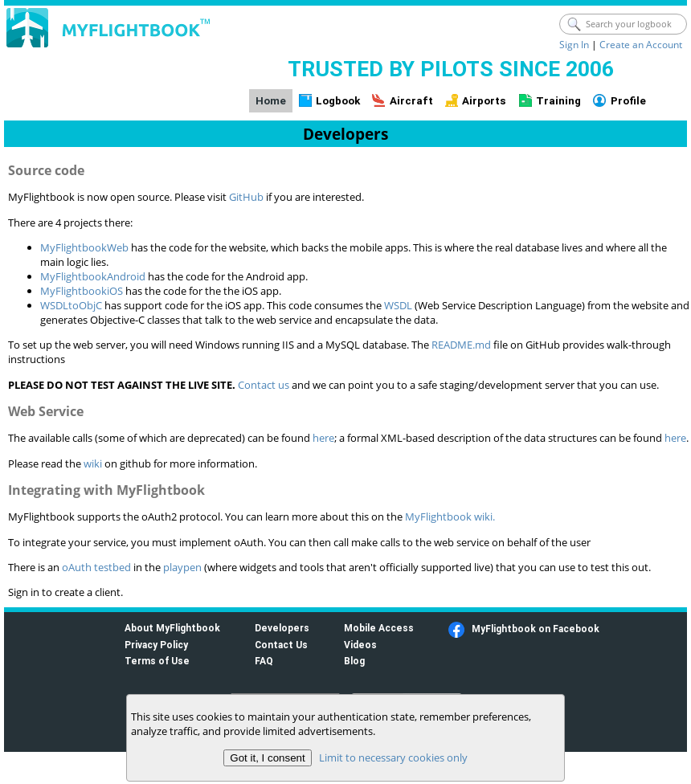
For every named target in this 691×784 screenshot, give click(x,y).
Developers (282, 628)
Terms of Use (157, 661)
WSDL (398, 305)
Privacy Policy (156, 645)
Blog (354, 661)
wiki (93, 463)
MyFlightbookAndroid (93, 276)
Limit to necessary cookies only (393, 757)
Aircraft (411, 101)
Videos (360, 645)
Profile (628, 101)
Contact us (264, 385)
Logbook (338, 101)
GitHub (246, 197)
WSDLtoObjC (71, 305)
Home (271, 101)
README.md (461, 345)
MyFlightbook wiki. (450, 517)
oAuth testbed (96, 567)
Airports (484, 101)
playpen (182, 567)
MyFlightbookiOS (82, 291)
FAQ (264, 661)
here (323, 438)
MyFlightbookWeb (84, 247)
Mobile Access (379, 628)
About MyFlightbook (172, 628)
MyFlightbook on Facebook (536, 629)
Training (558, 101)
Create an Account (641, 45)
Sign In (574, 45)
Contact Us (281, 645)
